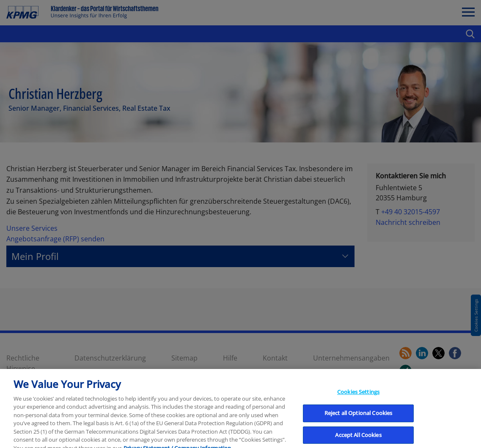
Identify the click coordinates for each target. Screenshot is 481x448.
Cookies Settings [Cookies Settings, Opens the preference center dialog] (358, 396)
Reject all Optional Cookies (359, 418)
